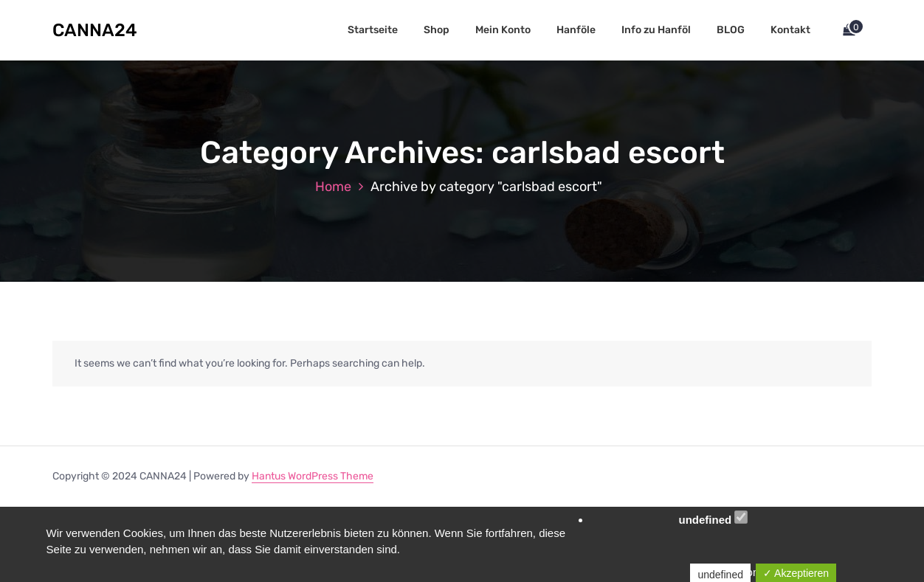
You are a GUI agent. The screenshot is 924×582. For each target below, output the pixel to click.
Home (333, 187)
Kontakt (790, 30)
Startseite (373, 30)
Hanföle (576, 30)
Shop (437, 30)
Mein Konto (503, 30)
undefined (714, 518)
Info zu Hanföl (656, 30)
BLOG (731, 30)
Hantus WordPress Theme (313, 476)
